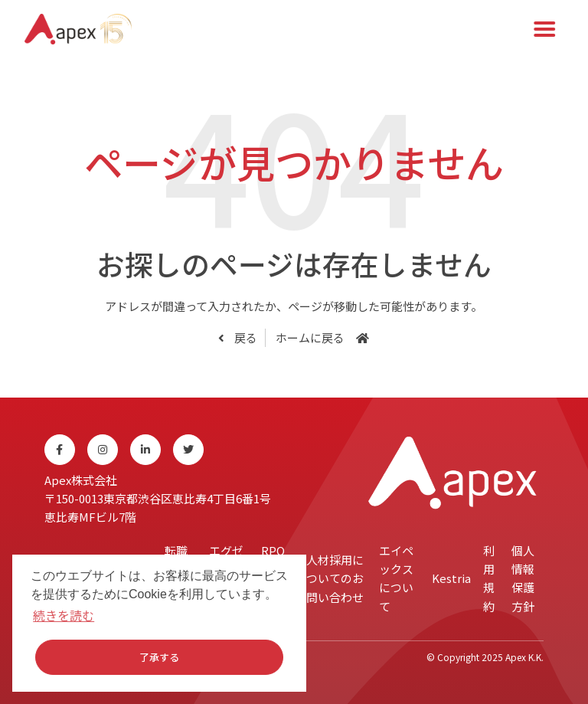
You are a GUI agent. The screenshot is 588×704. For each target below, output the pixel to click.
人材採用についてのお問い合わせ (335, 578)
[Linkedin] (145, 450)
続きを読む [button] (64, 615)
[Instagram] (103, 450)
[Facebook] (60, 450)
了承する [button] (159, 657)
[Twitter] (188, 450)
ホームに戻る (310, 337)
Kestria (451, 578)
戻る (245, 337)
